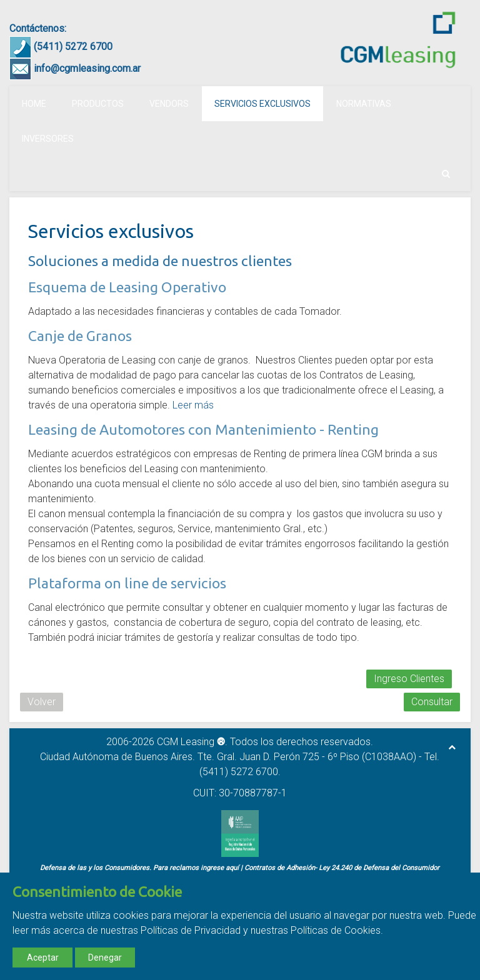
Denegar (105, 958)
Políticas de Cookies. (337, 930)
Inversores (48, 139)
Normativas (364, 104)
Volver (42, 702)
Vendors (169, 104)
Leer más (193, 405)
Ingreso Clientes (409, 679)
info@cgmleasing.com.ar (87, 68)
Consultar (432, 702)
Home (34, 104)
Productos (98, 104)
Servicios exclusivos (262, 104)
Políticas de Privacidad (191, 930)
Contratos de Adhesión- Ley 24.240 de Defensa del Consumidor (342, 868)
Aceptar (43, 958)
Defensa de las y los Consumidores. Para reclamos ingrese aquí (139, 868)
